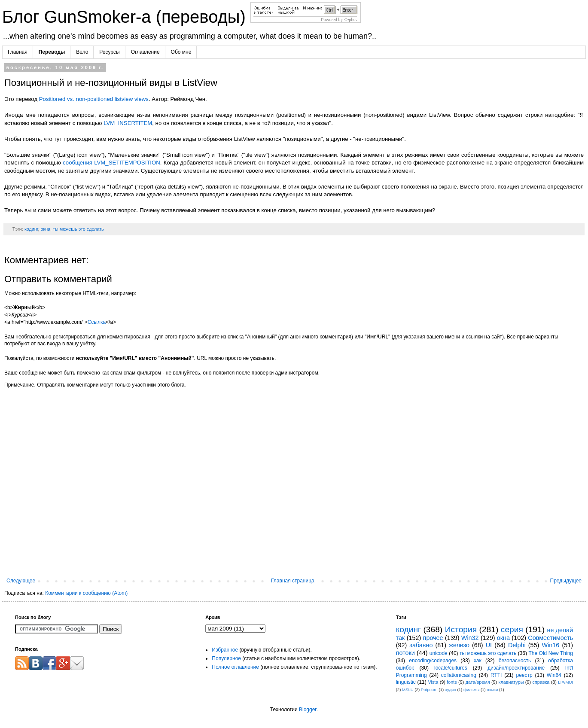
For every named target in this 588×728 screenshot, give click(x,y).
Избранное (225, 650)
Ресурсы (109, 52)
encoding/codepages (433, 661)
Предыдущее (566, 581)
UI (489, 645)
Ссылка (97, 322)
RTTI (496, 675)
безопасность (515, 661)
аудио (451, 690)
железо (459, 645)
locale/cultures (451, 668)
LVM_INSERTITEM (128, 123)
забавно (421, 645)
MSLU (408, 690)
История (461, 629)
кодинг (31, 229)
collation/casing (459, 675)
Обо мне (181, 52)
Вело (82, 52)
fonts (452, 682)
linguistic (406, 682)
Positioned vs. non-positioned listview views (94, 99)
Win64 (554, 675)
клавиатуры (511, 682)
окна (45, 229)
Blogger (308, 710)
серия (512, 629)
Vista (433, 682)
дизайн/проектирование (516, 668)
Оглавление (145, 52)
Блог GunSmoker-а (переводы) (126, 17)
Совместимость (550, 638)
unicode (439, 653)
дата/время (478, 682)
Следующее (21, 581)
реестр (524, 675)
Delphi (517, 645)
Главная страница (293, 581)
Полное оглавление (235, 667)
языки (492, 690)
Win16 (551, 645)
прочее (433, 638)
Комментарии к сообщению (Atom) (86, 593)
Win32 (470, 638)
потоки (405, 653)
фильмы (471, 690)
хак (478, 661)
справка (541, 682)
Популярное (226, 658)
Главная (18, 52)
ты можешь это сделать (78, 229)
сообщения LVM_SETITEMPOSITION (111, 163)
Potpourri (429, 690)
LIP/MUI (565, 682)
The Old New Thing (551, 653)
